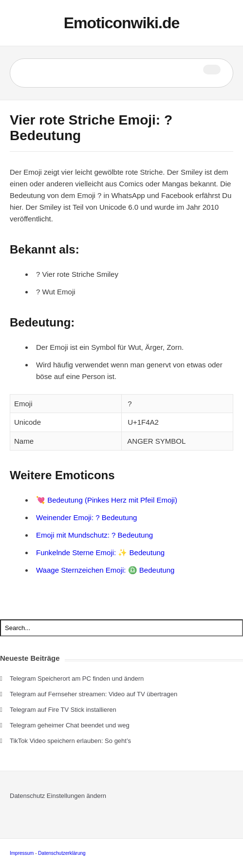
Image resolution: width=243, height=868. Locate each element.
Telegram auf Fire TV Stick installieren (63, 710)
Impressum (22, 853)
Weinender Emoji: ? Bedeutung (86, 517)
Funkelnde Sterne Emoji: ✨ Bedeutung (100, 552)
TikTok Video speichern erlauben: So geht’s (70, 741)
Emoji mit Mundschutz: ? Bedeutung (94, 535)
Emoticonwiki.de (121, 23)
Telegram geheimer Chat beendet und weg (70, 725)
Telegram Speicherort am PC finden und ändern (77, 678)
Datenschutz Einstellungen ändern (58, 796)
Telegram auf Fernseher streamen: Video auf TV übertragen (93, 694)
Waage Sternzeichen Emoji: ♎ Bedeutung (105, 570)
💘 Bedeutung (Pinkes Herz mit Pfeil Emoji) (107, 500)
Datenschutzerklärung (62, 853)
